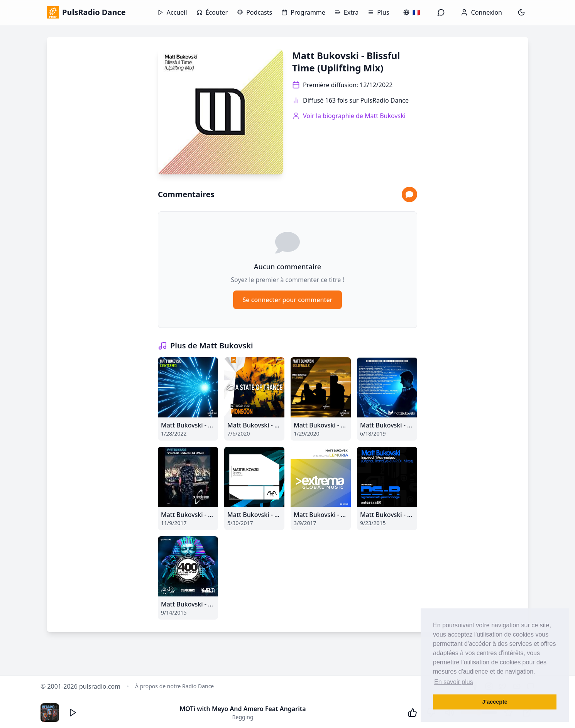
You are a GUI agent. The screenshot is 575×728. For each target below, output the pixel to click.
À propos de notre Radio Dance (174, 686)
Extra (347, 12)
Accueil (172, 12)
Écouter (212, 12)
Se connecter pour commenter (287, 300)
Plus (378, 12)
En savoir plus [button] (454, 682)
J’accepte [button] (495, 702)
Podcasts (255, 12)
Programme (303, 12)
